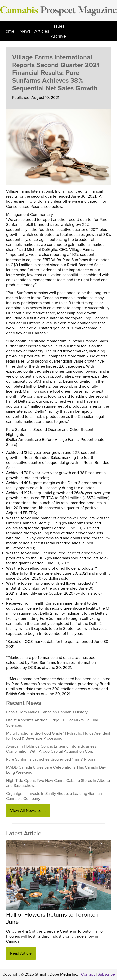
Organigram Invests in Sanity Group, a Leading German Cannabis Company (54, 796)
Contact (88, 974)
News (25, 31)
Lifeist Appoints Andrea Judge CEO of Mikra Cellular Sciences (52, 723)
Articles (42, 31)
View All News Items (28, 811)
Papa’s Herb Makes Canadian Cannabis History (47, 712)
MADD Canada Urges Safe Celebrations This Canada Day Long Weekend (56, 770)
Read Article (21, 953)
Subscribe (106, 974)
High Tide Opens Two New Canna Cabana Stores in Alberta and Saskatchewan (58, 783)
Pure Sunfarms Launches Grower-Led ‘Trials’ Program (52, 759)
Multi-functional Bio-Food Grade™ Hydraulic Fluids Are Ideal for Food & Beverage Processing (58, 736)
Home (8, 31)
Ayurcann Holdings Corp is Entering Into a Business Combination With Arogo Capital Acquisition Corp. (51, 749)
